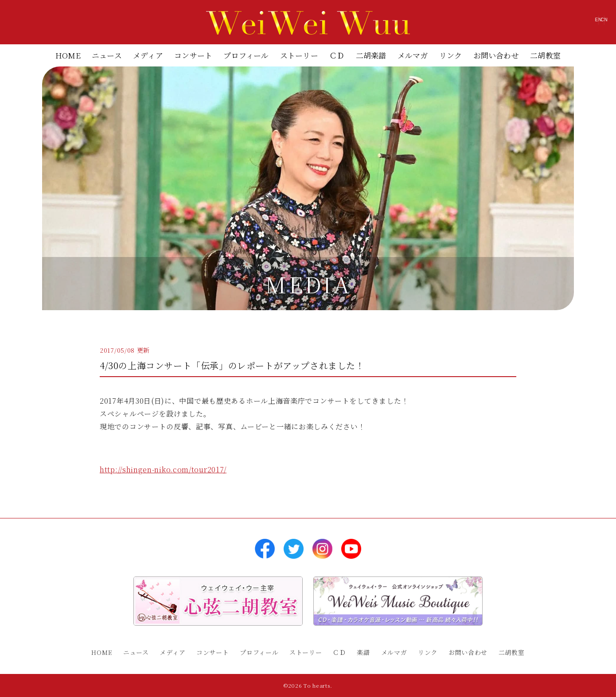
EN (548, 24)
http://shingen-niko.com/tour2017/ (163, 469)
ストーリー (299, 55)
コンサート (193, 55)
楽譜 (363, 652)
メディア (148, 55)
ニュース (107, 55)
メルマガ (413, 55)
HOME (68, 55)
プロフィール (246, 55)
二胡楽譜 (371, 55)
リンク (451, 55)
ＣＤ (337, 55)
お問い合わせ (496, 55)
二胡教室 (545, 55)
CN (587, 24)
